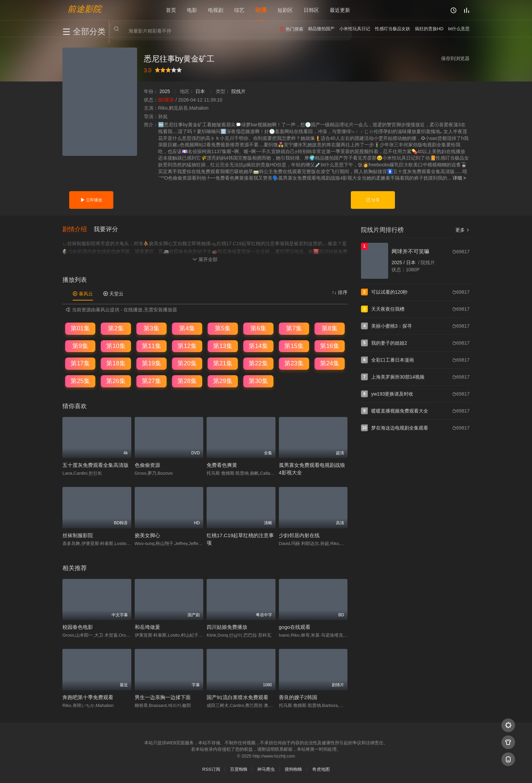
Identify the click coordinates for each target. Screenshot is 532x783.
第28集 (187, 381)
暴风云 (83, 293)
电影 (192, 10)
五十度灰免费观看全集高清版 (96, 465)
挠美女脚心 (147, 535)
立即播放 (91, 200)
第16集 (329, 346)
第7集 (294, 328)
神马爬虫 (266, 769)
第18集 (116, 363)
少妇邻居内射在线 (299, 535)
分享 (373, 200)
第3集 (151, 328)
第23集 (294, 363)
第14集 (258, 346)
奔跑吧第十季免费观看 (88, 697)
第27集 (151, 381)
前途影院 (84, 9)
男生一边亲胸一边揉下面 (163, 697)
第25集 (80, 381)
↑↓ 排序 (340, 292)
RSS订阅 (211, 769)
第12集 (187, 346)
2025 (165, 91)
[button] (78, 229)
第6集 (258, 328)
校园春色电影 (78, 627)
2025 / (399, 262)
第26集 (116, 381)
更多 (462, 230)
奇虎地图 (321, 769)
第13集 (223, 346)
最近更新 (340, 10)
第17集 (80, 363)
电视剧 (216, 10)
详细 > (459, 178)
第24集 (329, 363)
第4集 (187, 328)
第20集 (187, 363)
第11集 (151, 346)
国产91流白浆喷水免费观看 (237, 697)
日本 (200, 91)
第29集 (223, 381)
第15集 (294, 346)
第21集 (223, 363)
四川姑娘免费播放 (227, 627)
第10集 (116, 346)
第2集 (116, 328)
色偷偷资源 (147, 465)
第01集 (80, 328)
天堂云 (113, 293)
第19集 (151, 363)
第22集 (258, 363)
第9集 (80, 346)
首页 (171, 10)
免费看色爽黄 (222, 465)
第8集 (329, 328)
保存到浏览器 (455, 58)
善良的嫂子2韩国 (298, 697)
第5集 (223, 328)
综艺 (239, 10)
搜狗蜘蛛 (293, 769)
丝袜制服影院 (78, 535)
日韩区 (311, 10)
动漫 (261, 10)
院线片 (239, 91)
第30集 (258, 381)
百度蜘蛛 (239, 769)
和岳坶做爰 (147, 627)
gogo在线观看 (295, 627)
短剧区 (285, 10)
